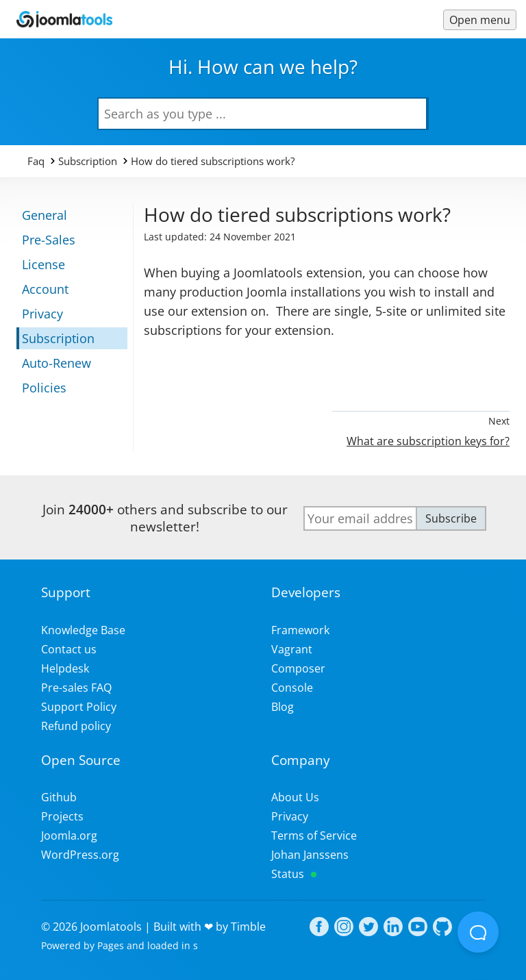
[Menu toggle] (480, 20)
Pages (111, 945)
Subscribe (451, 518)
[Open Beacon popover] (478, 932)
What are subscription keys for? (428, 441)
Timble (248, 927)
